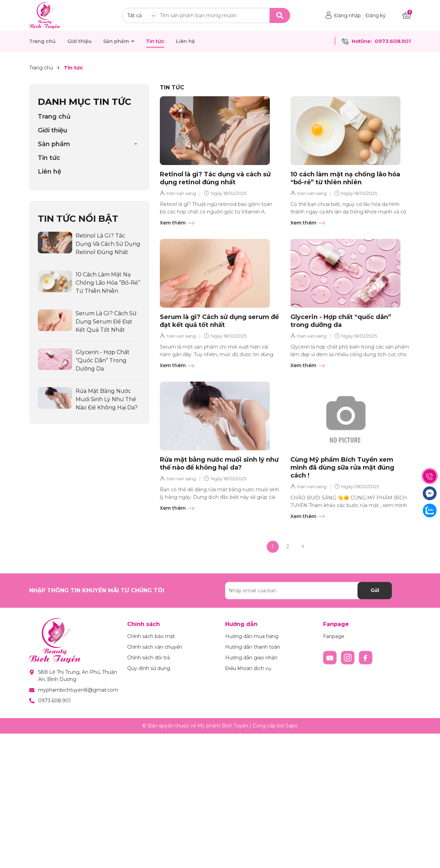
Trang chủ (42, 41)
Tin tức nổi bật (78, 219)
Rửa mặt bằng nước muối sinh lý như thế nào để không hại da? (219, 464)
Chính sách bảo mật (151, 636)
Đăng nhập (348, 15)
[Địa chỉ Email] (309, 591)
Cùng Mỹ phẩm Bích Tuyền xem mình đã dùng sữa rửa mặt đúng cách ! (342, 468)
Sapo (292, 726)
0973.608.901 (393, 41)
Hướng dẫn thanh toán (253, 647)
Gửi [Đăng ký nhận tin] (375, 590)
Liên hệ (185, 41)
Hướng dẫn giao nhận (251, 658)
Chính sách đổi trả (148, 658)
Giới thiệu (79, 41)
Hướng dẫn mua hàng (252, 636)
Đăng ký (376, 15)
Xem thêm (177, 223)
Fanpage (334, 636)
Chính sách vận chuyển (155, 647)
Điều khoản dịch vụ (248, 668)
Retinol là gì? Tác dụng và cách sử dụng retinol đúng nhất (215, 178)
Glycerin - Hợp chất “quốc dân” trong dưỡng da (341, 321)
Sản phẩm (117, 41)
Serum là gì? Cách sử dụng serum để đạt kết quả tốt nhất (219, 321)
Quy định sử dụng (149, 668)
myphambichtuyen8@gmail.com (78, 690)
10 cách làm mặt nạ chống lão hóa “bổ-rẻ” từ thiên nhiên (345, 178)
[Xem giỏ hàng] (407, 15)
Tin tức (155, 41)
